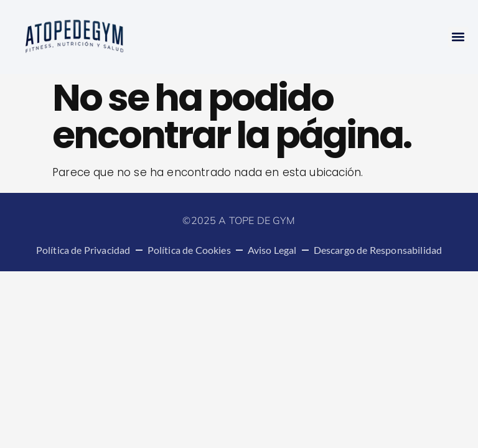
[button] (458, 37)
